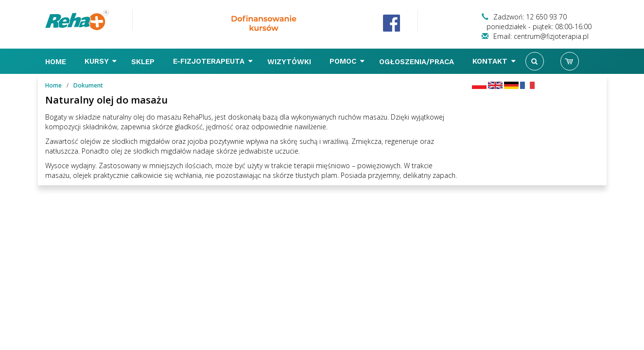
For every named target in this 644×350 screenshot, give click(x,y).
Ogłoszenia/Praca (418, 62)
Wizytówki (290, 62)
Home (57, 62)
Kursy (101, 61)
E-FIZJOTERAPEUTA (213, 61)
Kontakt (494, 61)
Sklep (144, 62)
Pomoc (347, 61)
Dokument (88, 85)
